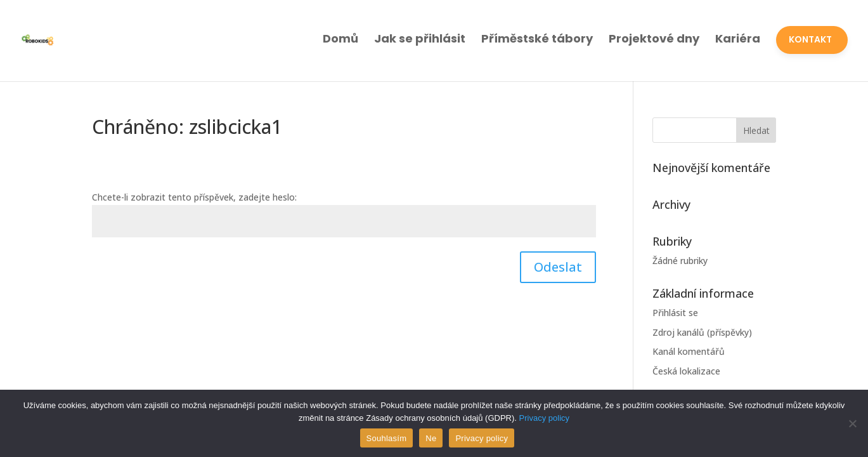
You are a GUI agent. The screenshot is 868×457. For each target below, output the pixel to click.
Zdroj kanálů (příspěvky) (702, 332)
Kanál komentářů (689, 351)
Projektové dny (654, 38)
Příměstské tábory (537, 38)
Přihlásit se (675, 313)
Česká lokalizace (686, 371)
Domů (340, 38)
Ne (431, 438)
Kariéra (738, 38)
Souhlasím (387, 438)
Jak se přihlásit (420, 38)
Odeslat (558, 267)
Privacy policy (544, 418)
